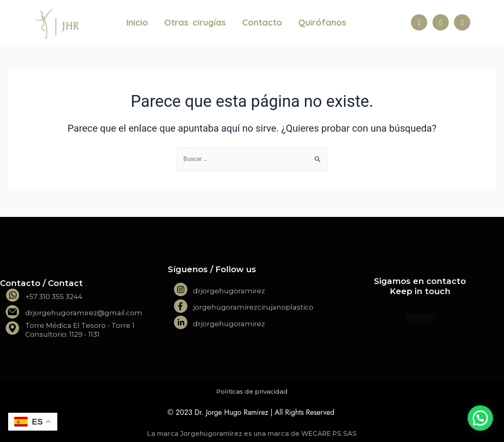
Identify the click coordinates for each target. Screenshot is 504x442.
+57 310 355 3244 (54, 297)
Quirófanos (322, 22)
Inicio (137, 22)
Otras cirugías (195, 22)
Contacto (262, 22)
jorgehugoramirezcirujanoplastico (253, 307)
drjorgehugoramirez (229, 291)
